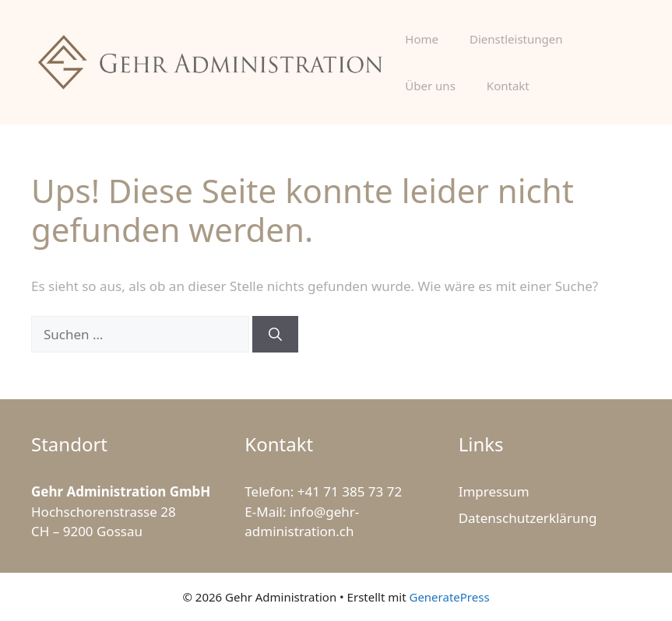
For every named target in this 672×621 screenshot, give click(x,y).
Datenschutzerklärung (528, 518)
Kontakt (508, 86)
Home (422, 39)
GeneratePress (449, 597)
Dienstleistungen (516, 39)
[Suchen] (275, 335)
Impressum (494, 491)
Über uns (430, 86)
